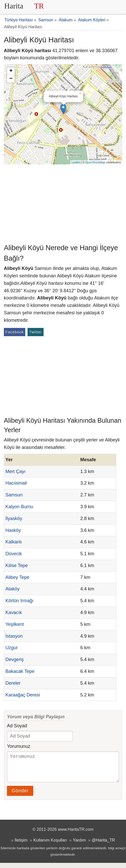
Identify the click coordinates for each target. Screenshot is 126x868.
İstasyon (14, 636)
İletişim (21, 845)
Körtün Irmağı (19, 601)
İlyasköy (14, 518)
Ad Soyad (17, 726)
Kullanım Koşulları (50, 845)
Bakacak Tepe (20, 671)
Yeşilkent (15, 624)
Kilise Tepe (17, 565)
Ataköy (12, 589)
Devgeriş (15, 659)
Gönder (20, 796)
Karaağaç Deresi (23, 695)
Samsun (14, 495)
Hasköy (13, 530)
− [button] (11, 79)
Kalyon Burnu (19, 507)
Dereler (13, 683)
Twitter (35, 332)
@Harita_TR (103, 845)
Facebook (15, 332)
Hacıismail (16, 483)
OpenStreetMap (95, 162)
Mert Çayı (15, 471)
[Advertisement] (63, 203)
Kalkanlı (14, 542)
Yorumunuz (19, 746)
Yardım (79, 845)
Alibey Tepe (17, 577)
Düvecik (14, 554)
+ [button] (11, 71)
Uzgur (12, 648)
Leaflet (76, 162)
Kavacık (14, 612)
